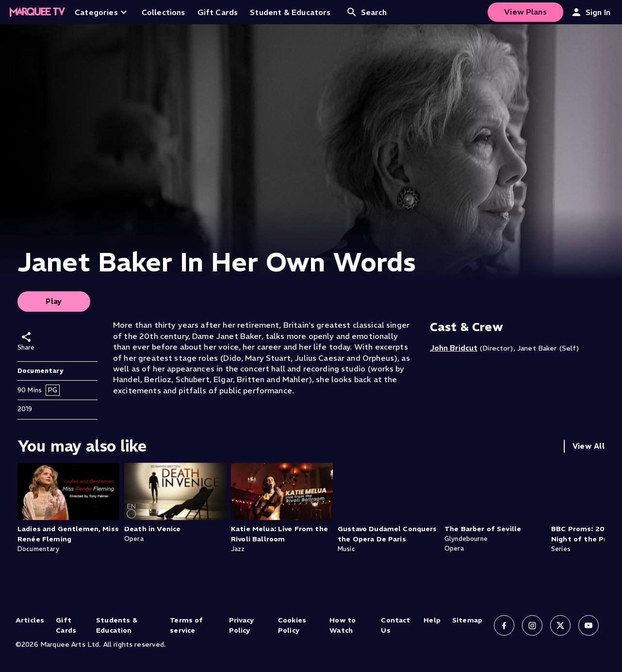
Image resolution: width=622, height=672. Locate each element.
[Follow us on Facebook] (504, 625)
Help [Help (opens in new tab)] (432, 620)
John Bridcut (454, 348)
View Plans (525, 12)
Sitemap (467, 620)
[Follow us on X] (560, 625)
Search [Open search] (367, 12)
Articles (30, 620)
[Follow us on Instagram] (532, 625)
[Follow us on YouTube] (589, 625)
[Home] (37, 12)
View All (589, 446)
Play (54, 301)
